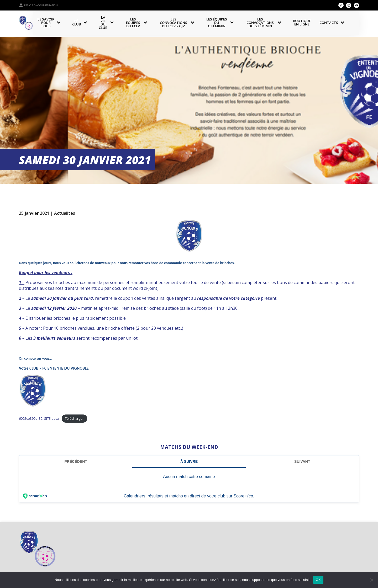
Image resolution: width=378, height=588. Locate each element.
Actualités (65, 213)
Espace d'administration (38, 5)
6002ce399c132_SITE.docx (39, 418)
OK (318, 580)
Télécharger (74, 418)
